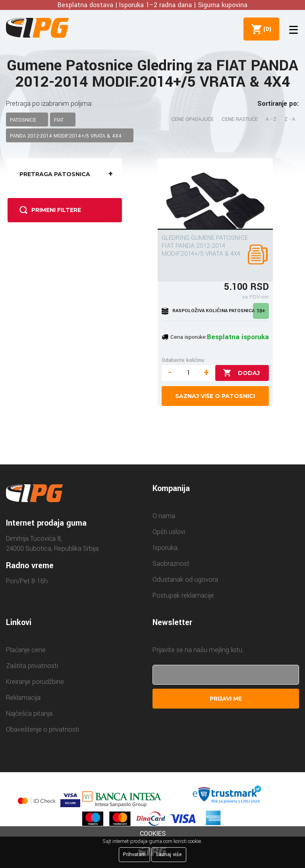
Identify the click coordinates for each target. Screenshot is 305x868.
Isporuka (165, 548)
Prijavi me (226, 699)
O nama (164, 516)
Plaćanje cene (26, 650)
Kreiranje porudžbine (35, 682)
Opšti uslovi (169, 532)
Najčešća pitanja (29, 714)
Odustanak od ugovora (185, 580)
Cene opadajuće (192, 119)
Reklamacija (23, 698)
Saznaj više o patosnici (215, 396)
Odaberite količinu (183, 360)
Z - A (290, 119)
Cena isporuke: (189, 337)
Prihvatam (134, 854)
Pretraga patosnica (69, 174)
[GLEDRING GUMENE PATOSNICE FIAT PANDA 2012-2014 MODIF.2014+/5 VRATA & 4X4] (215, 194)
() (266, 29)
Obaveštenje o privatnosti (42, 729)
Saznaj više (169, 854)
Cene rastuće (240, 119)
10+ (261, 311)
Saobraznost (171, 564)
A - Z (271, 119)
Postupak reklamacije (183, 595)
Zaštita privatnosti (32, 666)
